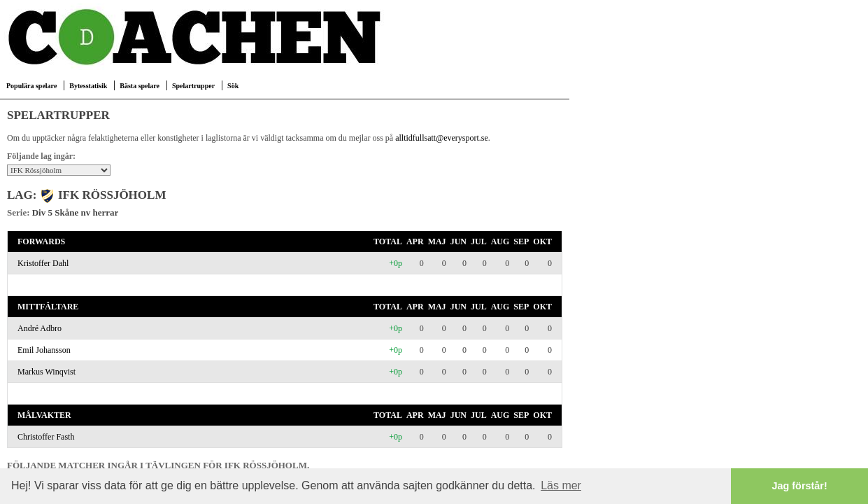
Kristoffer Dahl (43, 263)
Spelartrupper (193, 86)
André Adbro (40, 328)
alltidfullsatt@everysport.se (442, 138)
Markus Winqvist (47, 372)
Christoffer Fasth (46, 437)
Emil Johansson (44, 350)
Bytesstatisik (88, 86)
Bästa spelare (140, 86)
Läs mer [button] (561, 485)
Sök (233, 86)
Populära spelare (31, 86)
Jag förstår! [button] (800, 486)
